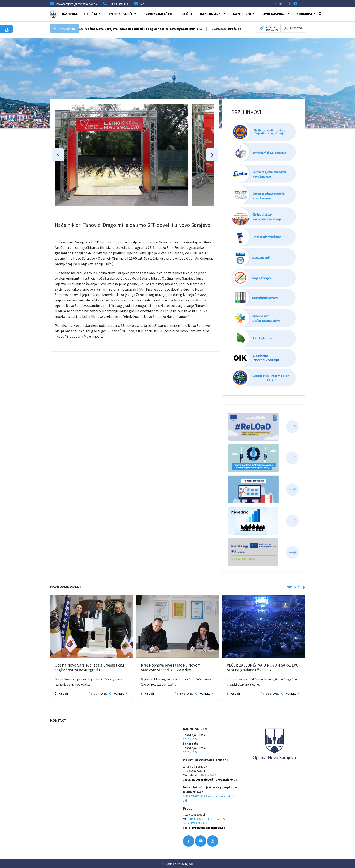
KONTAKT (277, 4)
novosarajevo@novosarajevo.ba (215, 779)
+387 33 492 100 (118, 4)
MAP (143, 4)
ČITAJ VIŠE (62, 693)
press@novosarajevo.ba (209, 828)
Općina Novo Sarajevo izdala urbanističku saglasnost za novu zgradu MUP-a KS (161, 29)
